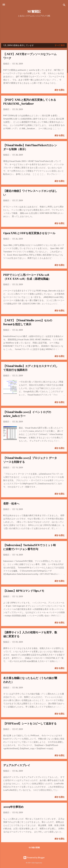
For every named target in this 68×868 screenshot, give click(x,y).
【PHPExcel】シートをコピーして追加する (30, 723)
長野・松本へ (11, 503)
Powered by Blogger (34, 858)
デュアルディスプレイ (17, 765)
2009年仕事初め (13, 807)
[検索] (64, 5)
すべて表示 (60, 45)
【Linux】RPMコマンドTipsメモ (24, 591)
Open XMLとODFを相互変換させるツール (29, 233)
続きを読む (60, 90)
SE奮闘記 (34, 11)
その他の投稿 (34, 847)
